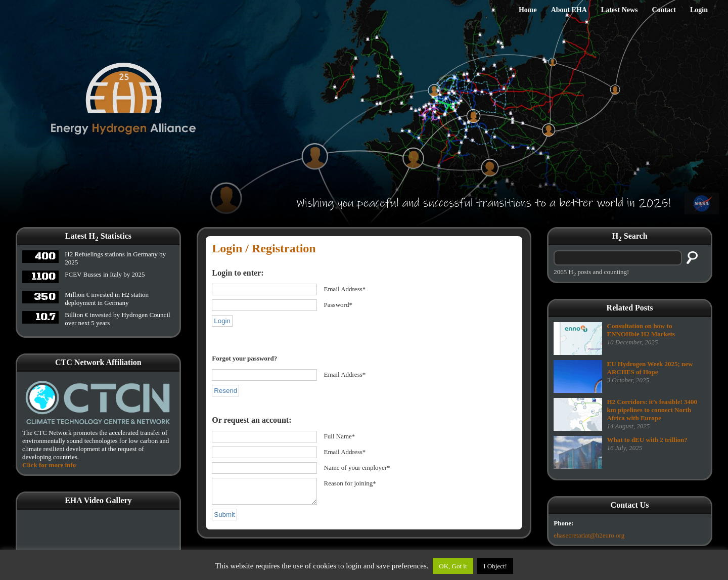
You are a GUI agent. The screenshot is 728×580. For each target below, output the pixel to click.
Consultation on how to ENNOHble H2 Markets (641, 330)
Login (699, 10)
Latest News (620, 10)
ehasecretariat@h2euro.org (589, 535)
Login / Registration (264, 248)
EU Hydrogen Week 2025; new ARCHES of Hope (650, 368)
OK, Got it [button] (453, 566)
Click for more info (49, 465)
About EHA (569, 10)
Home (528, 10)
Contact (664, 10)
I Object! (495, 566)
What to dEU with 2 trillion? (647, 440)
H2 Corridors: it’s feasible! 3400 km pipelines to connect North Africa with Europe (652, 410)
